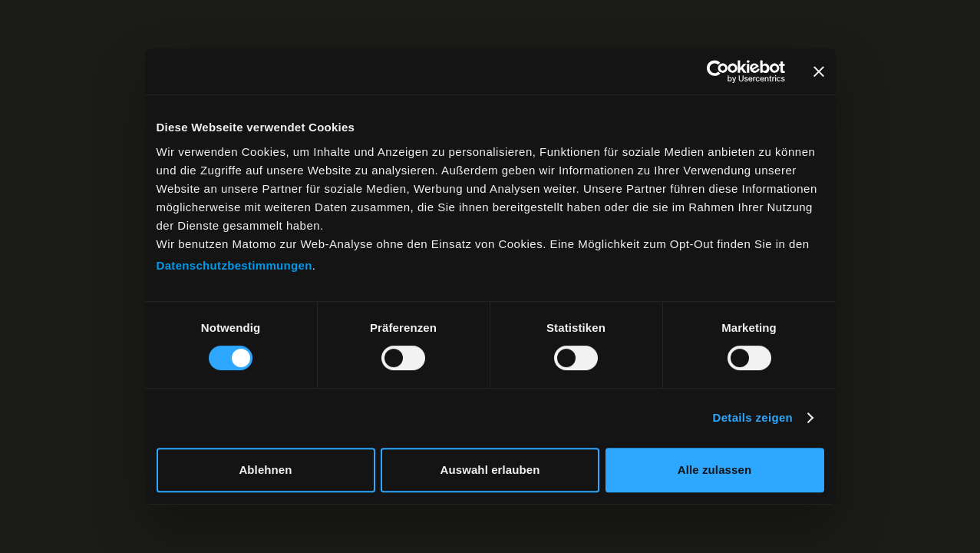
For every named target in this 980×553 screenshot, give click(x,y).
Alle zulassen (714, 470)
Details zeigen (753, 417)
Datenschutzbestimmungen (234, 265)
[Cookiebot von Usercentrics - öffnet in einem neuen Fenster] (718, 71)
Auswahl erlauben (490, 470)
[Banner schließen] (819, 71)
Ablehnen (265, 470)
